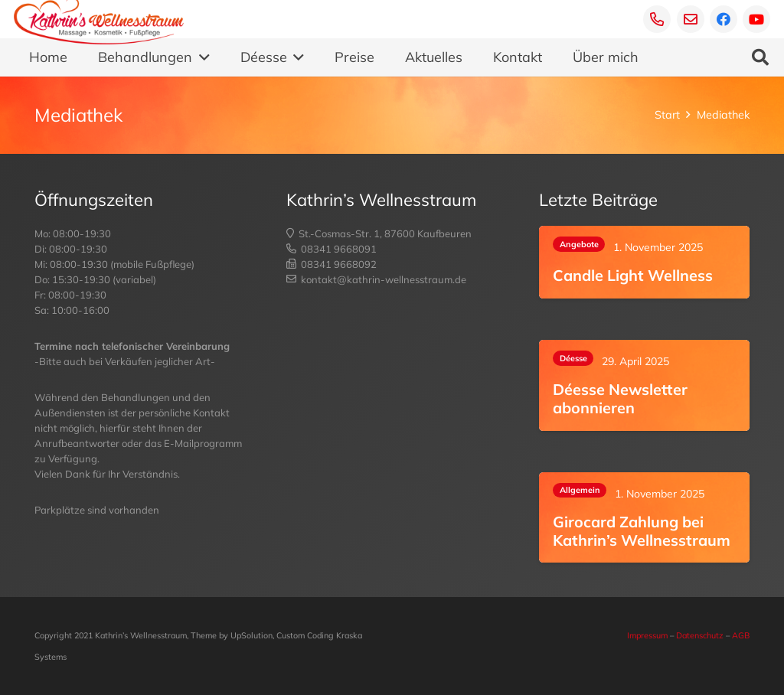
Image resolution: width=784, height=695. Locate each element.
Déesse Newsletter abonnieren (620, 398)
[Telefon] (657, 19)
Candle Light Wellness (633, 275)
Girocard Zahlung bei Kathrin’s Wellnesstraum (642, 531)
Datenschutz (700, 635)
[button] (201, 57)
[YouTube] (756, 19)
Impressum (647, 635)
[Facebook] (724, 19)
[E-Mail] (691, 19)
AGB (741, 635)
